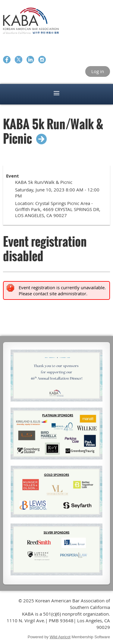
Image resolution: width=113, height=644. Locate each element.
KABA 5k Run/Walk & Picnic (53, 131)
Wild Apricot (60, 637)
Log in (98, 71)
